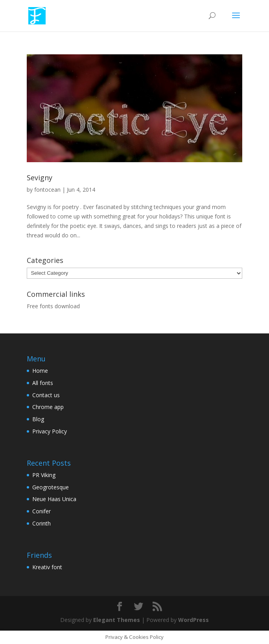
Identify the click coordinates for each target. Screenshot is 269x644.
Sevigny (40, 178)
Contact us (46, 395)
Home (40, 371)
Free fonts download (53, 306)
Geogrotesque (51, 487)
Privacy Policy (50, 431)
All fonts (43, 383)
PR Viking (44, 475)
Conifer (41, 511)
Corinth (41, 523)
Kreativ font (47, 567)
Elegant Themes (117, 620)
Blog (38, 419)
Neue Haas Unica (54, 499)
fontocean (47, 190)
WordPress (193, 620)
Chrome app (48, 407)
